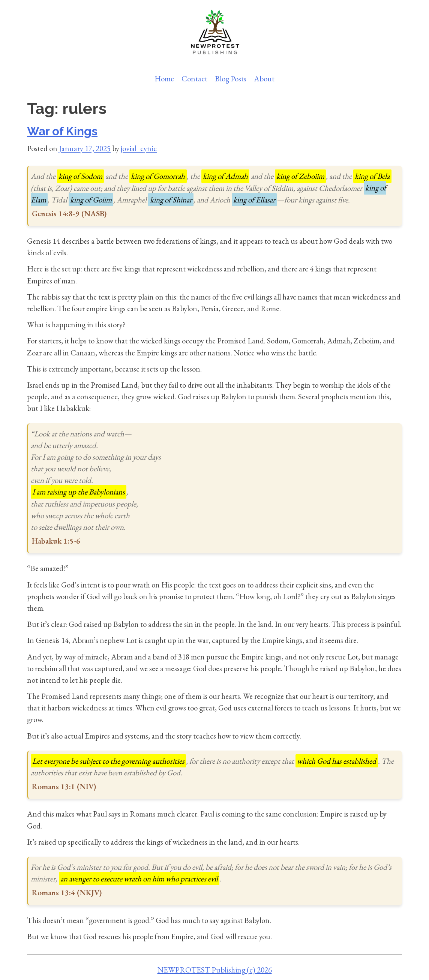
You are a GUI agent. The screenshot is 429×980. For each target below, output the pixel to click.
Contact (194, 79)
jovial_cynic (139, 148)
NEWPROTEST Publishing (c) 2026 (215, 970)
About (264, 79)
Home (164, 79)
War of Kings (62, 131)
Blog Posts (231, 79)
